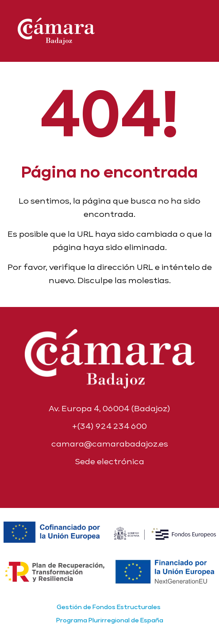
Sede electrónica (109, 461)
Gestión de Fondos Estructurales (109, 607)
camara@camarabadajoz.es (110, 444)
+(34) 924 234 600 (109, 426)
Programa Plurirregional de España (110, 620)
